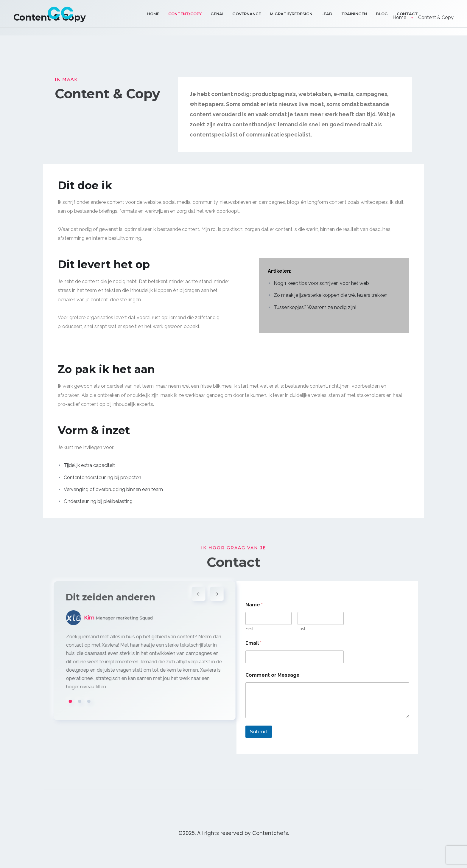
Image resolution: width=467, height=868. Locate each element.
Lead (327, 14)
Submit (259, 732)
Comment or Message (273, 675)
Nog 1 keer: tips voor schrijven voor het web (321, 283)
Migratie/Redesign (291, 14)
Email (253, 643)
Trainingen (354, 14)
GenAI (217, 14)
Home (153, 14)
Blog (382, 14)
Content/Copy (185, 14)
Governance (247, 14)
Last (301, 629)
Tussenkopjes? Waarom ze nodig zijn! (315, 307)
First (249, 629)
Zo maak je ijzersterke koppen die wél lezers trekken (331, 295)
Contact (407, 14)
